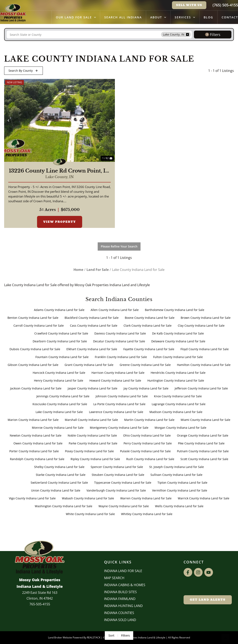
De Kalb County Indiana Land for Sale (178, 333)
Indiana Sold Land (120, 620)
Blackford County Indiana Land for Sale (92, 318)
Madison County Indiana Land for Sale (176, 412)
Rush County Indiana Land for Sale (150, 459)
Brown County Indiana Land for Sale (206, 318)
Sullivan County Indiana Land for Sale (176, 475)
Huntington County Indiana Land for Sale (176, 380)
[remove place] (188, 35)
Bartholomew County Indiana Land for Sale (175, 310)
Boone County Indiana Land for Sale (150, 318)
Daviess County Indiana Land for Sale (120, 333)
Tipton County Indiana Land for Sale (182, 483)
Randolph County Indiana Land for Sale (37, 459)
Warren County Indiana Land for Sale (146, 498)
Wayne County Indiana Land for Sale (124, 506)
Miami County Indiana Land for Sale (206, 420)
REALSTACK (94, 637)
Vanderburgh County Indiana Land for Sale (116, 490)
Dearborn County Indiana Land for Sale (60, 341)
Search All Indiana (123, 17)
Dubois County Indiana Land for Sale (35, 349)
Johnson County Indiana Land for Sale (122, 396)
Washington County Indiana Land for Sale (64, 506)
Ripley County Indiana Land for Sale (95, 459)
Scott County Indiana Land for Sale (204, 459)
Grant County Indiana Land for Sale (89, 365)
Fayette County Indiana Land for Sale (149, 349)
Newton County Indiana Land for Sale (36, 435)
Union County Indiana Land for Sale (56, 490)
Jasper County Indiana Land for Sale (93, 388)
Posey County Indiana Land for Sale (89, 451)
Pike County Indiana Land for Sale (201, 443)
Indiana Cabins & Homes (125, 585)
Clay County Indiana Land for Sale (201, 326)
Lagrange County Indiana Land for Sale (179, 404)
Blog (208, 17)
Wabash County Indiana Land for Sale (88, 498)
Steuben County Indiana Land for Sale (118, 475)
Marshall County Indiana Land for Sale (91, 420)
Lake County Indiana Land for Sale (59, 412)
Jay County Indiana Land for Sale (146, 388)
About (158, 17)
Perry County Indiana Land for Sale (148, 443)
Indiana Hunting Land (123, 606)
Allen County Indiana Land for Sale (115, 310)
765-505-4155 (40, 604)
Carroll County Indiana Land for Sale (39, 326)
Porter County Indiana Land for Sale (34, 451)
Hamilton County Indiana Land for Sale (204, 365)
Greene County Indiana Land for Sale (145, 365)
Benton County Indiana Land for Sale (33, 318)
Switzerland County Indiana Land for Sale (59, 483)
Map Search (114, 578)
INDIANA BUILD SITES (120, 592)
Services (185, 17)
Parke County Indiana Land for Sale (93, 443)
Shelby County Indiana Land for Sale (59, 467)
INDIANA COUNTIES (119, 613)
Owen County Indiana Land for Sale (38, 443)
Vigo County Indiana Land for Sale (32, 498)
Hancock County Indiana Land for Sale (59, 373)
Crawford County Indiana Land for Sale (61, 333)
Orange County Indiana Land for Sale (203, 435)
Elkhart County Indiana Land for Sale (92, 349)
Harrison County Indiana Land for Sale (118, 373)
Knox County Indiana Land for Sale (178, 396)
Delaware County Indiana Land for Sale (178, 341)
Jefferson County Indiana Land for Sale (201, 388)
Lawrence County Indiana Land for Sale (116, 412)
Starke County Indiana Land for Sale (61, 475)
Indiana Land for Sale (123, 571)
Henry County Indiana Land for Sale (59, 380)
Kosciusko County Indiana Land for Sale (60, 404)
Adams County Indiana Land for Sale (59, 310)
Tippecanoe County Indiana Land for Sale (123, 483)
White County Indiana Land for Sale (90, 514)
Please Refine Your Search (119, 246)
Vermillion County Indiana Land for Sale (180, 490)
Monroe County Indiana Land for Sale (58, 428)
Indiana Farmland (120, 599)
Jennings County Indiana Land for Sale (63, 396)
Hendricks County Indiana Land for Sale (178, 373)
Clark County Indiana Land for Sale (148, 326)
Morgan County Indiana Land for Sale (180, 428)
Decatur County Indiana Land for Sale (119, 341)
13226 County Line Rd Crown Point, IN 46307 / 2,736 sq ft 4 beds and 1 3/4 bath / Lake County (59, 171)
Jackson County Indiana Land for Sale (36, 388)
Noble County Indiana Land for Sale (92, 435)
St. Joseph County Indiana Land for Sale (177, 467)
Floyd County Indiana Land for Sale (205, 349)
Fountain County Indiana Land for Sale (62, 357)
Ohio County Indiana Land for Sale (147, 435)
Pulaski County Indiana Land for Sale (145, 451)
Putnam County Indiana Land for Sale (203, 451)
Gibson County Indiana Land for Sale (33, 365)
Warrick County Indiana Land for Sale (204, 498)
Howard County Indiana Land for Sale (115, 380)
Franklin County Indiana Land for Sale (121, 357)
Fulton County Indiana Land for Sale (178, 357)
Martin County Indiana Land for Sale (149, 420)
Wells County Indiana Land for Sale (179, 506)
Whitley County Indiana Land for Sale (147, 514)
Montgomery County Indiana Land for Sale (119, 428)
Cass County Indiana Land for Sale (94, 326)
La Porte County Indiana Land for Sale (119, 404)
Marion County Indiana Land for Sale (33, 420)
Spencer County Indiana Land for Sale (117, 467)
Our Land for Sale (76, 17)
